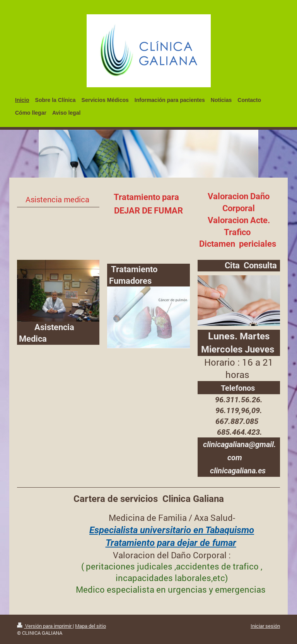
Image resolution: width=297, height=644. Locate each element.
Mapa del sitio (90, 626)
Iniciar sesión (265, 626)
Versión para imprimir (45, 626)
